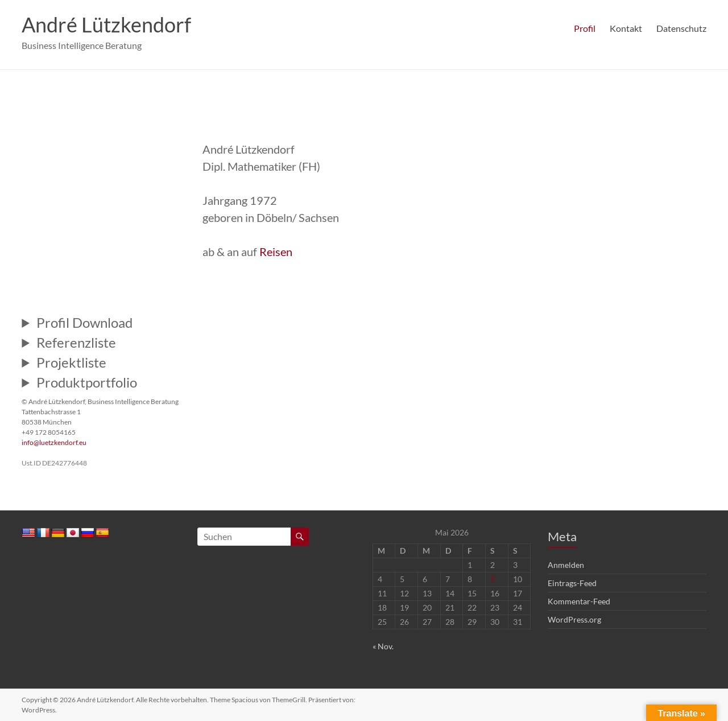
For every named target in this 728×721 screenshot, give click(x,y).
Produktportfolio (87, 382)
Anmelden (566, 565)
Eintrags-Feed (572, 583)
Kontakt (626, 28)
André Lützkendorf (106, 24)
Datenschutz (681, 28)
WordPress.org (574, 619)
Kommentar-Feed (579, 601)
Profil (585, 28)
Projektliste (71, 362)
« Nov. (383, 646)
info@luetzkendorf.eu (54, 442)
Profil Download (84, 323)
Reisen (276, 252)
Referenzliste (76, 343)
